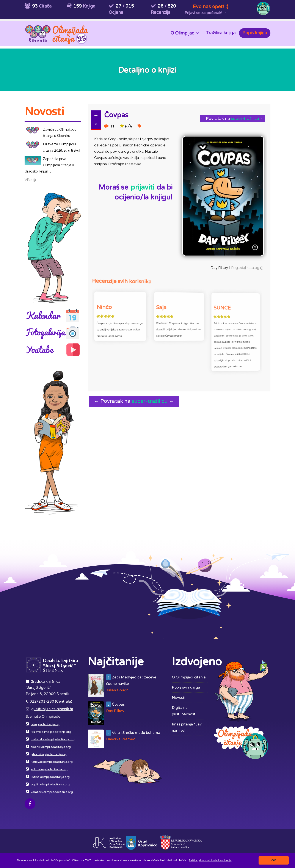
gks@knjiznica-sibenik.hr (52, 709)
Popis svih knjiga (186, 687)
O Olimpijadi (185, 33)
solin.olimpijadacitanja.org (49, 769)
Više (28, 180)
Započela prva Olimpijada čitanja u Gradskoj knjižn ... (49, 165)
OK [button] (274, 860)
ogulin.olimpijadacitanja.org (50, 785)
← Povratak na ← (232, 119)
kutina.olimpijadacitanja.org (50, 777)
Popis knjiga (255, 33)
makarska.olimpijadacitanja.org (53, 739)
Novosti (179, 698)
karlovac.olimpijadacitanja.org (52, 762)
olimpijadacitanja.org (46, 724)
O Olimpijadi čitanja (189, 677)
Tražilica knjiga (221, 33)
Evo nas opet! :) (210, 7)
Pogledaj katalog (244, 265)
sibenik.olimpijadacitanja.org (51, 747)
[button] (210, 860)
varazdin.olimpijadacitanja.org (52, 792)
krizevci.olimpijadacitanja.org (51, 732)
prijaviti (142, 187)
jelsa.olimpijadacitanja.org (49, 754)
